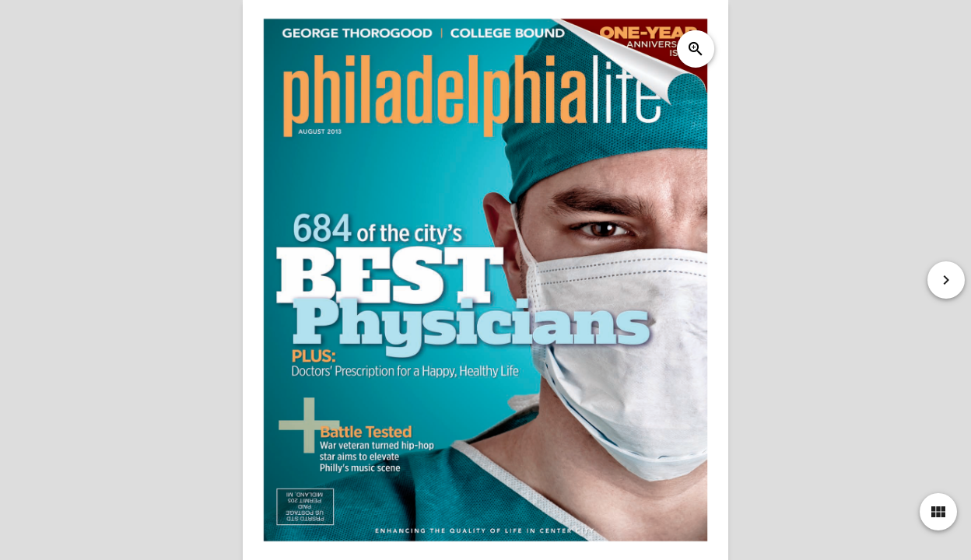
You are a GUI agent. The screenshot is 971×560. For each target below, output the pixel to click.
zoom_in (696, 49)
